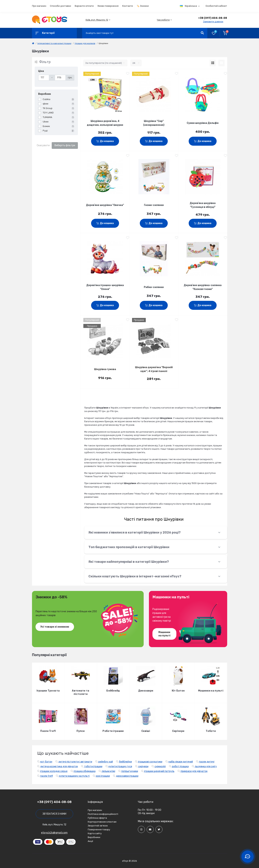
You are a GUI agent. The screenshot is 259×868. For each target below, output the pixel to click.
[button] (97, 20)
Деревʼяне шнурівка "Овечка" (105, 205)
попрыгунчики (130, 771)
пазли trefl (47, 776)
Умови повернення (108, 6)
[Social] (141, 829)
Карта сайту (95, 833)
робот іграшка (180, 766)
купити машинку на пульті (74, 776)
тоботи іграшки (93, 766)
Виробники (94, 837)
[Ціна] (44, 78)
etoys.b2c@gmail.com (54, 833)
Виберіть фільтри (65, 145)
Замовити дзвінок (213, 22)
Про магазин (39, 6)
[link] (33, 43)
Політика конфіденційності (103, 814)
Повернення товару (99, 830)
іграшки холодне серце (54, 771)
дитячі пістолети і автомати (75, 762)
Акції (90, 841)
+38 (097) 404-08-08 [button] (54, 802)
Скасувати (43, 145)
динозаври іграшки (127, 776)
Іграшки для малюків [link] (85, 43)
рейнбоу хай (106, 762)
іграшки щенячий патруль (159, 771)
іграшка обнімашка (85, 771)
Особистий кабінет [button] (216, 6)
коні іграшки (103, 776)
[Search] (202, 33)
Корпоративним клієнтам (102, 822)
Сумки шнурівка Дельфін (203, 123)
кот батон (46, 762)
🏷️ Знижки (143, 6)
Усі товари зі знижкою (55, 627)
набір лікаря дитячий (181, 762)
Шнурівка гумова (105, 369)
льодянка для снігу (206, 766)
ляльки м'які (108, 771)
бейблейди (125, 762)
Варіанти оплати (84, 6)
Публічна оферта (97, 818)
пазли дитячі (207, 762)
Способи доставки (60, 6)
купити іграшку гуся (120, 766)
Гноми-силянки (154, 205)
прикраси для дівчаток (194, 771)
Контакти (128, 6)
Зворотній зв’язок (98, 826)
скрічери (143, 766)
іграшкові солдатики (150, 762)
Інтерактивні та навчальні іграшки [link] (54, 43)
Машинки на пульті (164, 634)
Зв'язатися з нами (54, 814)
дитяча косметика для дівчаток (59, 766)
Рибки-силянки (154, 287)
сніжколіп (160, 766)
